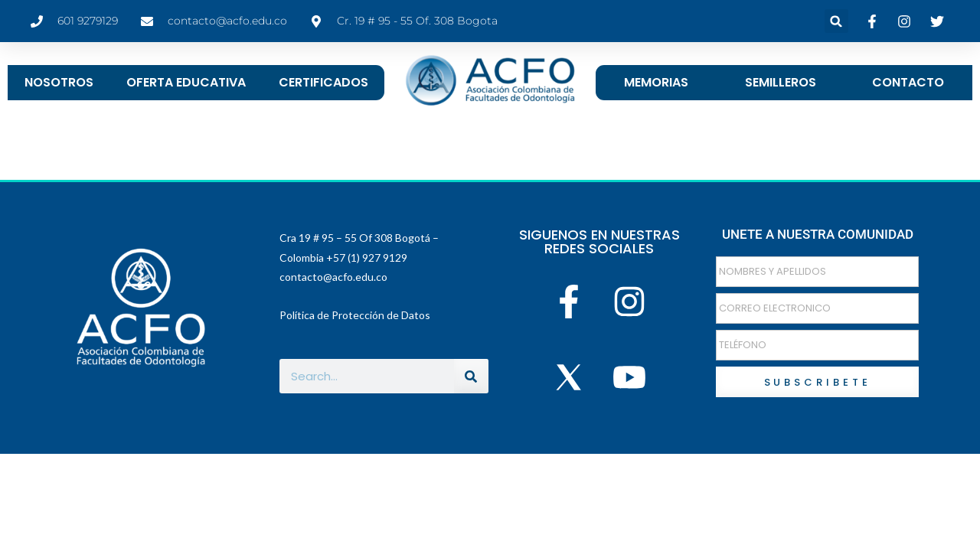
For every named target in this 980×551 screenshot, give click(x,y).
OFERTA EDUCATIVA (186, 82)
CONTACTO (908, 82)
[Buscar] (471, 376)
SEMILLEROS (781, 82)
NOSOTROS (59, 82)
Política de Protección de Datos (355, 315)
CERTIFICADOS (323, 82)
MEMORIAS (656, 82)
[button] (836, 21)
